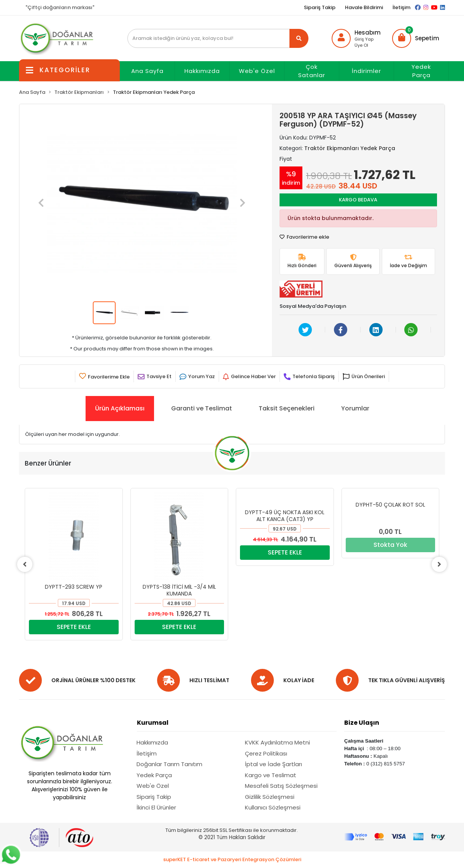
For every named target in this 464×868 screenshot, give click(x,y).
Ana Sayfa (147, 71)
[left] (25, 564)
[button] (416, 38)
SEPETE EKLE (74, 627)
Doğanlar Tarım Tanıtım (169, 764)
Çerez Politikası (266, 753)
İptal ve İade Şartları (273, 764)
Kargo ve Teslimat (271, 775)
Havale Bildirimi (364, 7)
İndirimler (366, 71)
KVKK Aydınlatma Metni (277, 742)
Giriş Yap (364, 39)
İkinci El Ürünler (156, 807)
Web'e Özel (257, 71)
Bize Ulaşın (362, 723)
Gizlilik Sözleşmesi (270, 797)
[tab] (120, 409)
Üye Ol (361, 45)
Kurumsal (153, 723)
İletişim (401, 7)
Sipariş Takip (320, 7)
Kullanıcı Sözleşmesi (273, 807)
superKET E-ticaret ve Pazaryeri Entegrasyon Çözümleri (232, 859)
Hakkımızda (202, 71)
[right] (439, 564)
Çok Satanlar (312, 71)
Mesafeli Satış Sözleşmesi (281, 786)
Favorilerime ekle (304, 237)
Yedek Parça (421, 71)
